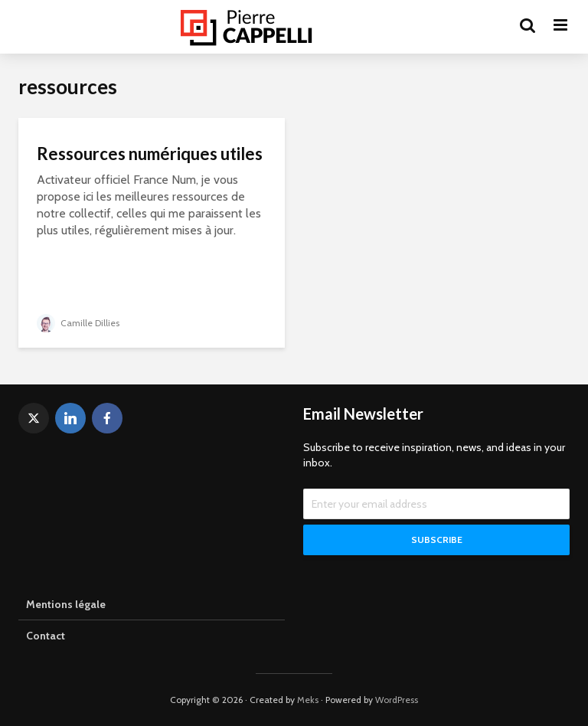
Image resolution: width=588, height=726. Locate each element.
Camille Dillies (78, 323)
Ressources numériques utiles (150, 154)
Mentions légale (66, 604)
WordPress (397, 700)
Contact (46, 636)
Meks (308, 700)
